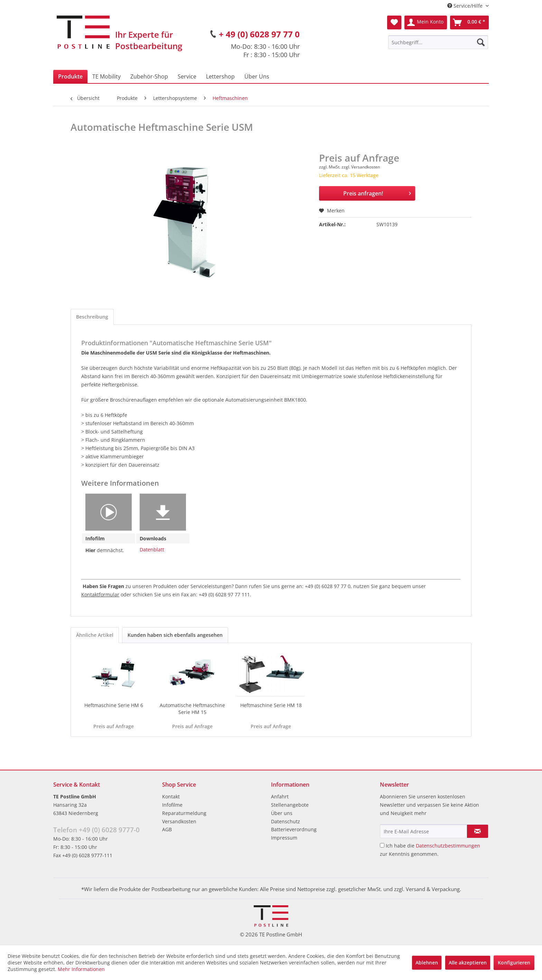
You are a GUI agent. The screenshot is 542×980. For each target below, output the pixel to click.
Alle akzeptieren (468, 963)
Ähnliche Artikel (95, 635)
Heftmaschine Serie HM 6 (114, 705)
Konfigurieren (514, 963)
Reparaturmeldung (184, 813)
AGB (167, 829)
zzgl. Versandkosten (361, 167)
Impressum (284, 838)
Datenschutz (286, 821)
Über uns (282, 813)
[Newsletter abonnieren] (478, 831)
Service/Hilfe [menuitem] (466, 6)
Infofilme (172, 805)
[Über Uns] (257, 76)
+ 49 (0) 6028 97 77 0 (259, 34)
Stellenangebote (290, 805)
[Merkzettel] (394, 22)
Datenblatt (152, 549)
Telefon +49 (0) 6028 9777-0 (96, 830)
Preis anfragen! (377, 193)
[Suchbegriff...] (438, 42)
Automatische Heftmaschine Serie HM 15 (192, 709)
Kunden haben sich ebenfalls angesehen (175, 635)
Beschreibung (92, 317)
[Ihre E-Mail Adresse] (423, 831)
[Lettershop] (220, 76)
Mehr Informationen (81, 969)
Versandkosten (179, 821)
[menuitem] (438, 42)
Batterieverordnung (294, 829)
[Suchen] (481, 42)
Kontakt (171, 796)
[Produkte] (70, 76)
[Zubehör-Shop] (149, 76)
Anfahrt (280, 796)
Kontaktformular (100, 594)
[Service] (187, 76)
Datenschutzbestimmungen (448, 846)
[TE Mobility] (106, 76)
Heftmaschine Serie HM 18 (271, 705)
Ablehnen (427, 963)
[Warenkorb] (469, 22)
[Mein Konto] (426, 22)
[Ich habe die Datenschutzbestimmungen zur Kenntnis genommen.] (382, 845)
